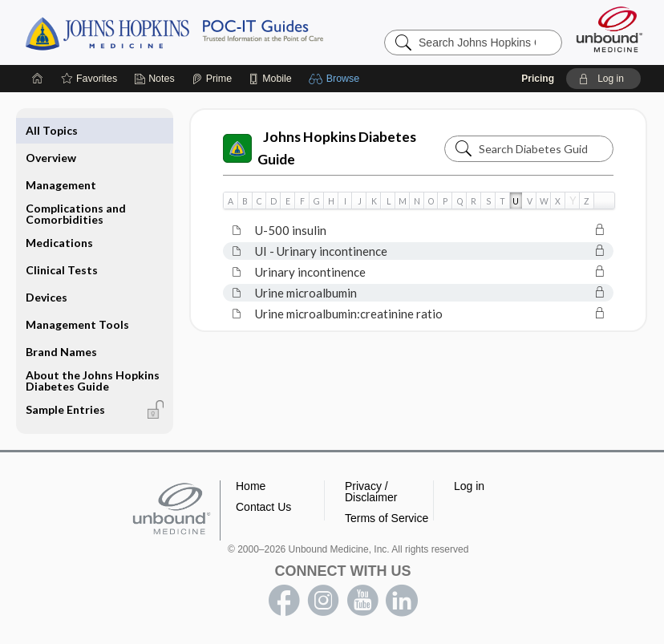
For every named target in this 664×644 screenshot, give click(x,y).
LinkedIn (402, 601)
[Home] (38, 79)
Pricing (538, 79)
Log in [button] (469, 486)
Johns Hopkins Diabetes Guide (320, 148)
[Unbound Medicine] (609, 29)
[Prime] (212, 79)
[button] (336, 79)
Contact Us (263, 507)
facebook (284, 601)
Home (251, 486)
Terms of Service (387, 518)
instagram (323, 601)
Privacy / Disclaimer (371, 492)
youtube (362, 601)
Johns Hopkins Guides (224, 32)
